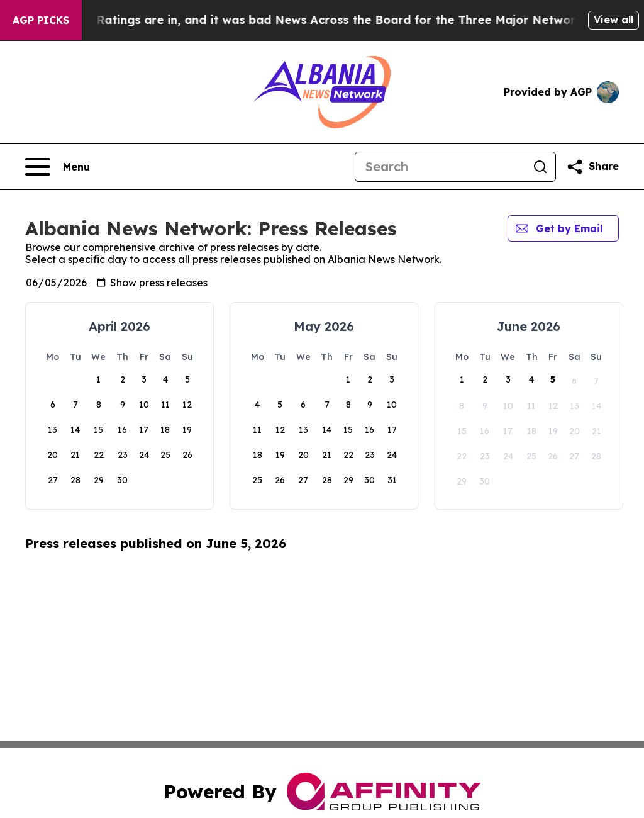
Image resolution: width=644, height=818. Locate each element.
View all (613, 20)
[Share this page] (592, 167)
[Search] (440, 167)
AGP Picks (41, 20)
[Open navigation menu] (58, 167)
